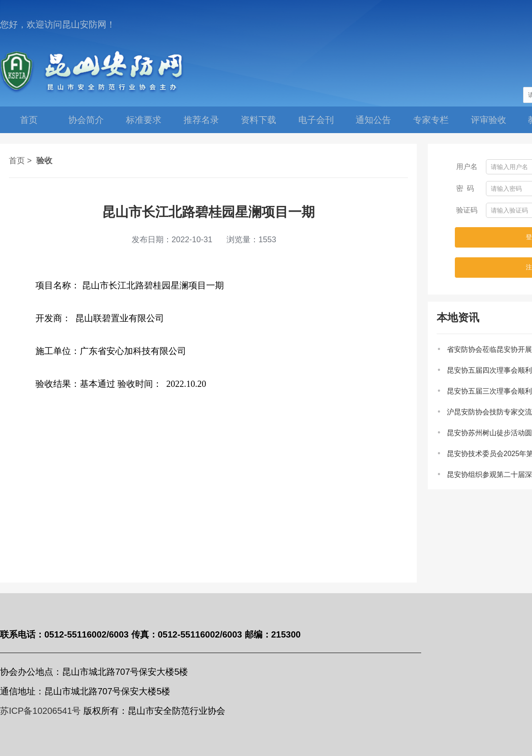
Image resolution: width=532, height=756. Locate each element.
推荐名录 (201, 120)
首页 (29, 120)
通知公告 (373, 120)
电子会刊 (316, 120)
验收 (44, 161)
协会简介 (86, 120)
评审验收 (489, 120)
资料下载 (258, 120)
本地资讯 (458, 317)
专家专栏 (431, 120)
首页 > (20, 161)
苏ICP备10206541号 (40, 711)
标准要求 (144, 120)
